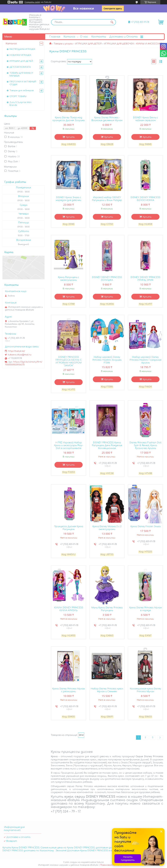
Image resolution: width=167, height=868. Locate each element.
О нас (84, 37)
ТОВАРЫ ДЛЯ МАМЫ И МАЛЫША (21, 74)
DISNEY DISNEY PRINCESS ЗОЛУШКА (107, 279)
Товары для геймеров (22, 90)
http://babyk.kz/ (17, 351)
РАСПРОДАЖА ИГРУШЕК (22, 49)
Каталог (69, 37)
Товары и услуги (63, 44)
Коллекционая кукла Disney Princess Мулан (145, 690)
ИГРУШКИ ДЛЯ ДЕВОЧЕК (119, 44)
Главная (55, 37)
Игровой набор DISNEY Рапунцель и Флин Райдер (107, 199)
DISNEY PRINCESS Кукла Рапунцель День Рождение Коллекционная (107, 445)
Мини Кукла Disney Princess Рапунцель (107, 609)
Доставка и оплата (18, 837)
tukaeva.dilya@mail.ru (20, 355)
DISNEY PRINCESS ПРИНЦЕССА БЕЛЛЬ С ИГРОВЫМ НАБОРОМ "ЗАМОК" (68, 361)
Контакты (99, 37)
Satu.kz (100, 862)
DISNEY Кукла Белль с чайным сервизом (145, 119)
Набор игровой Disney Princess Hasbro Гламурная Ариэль (145, 360)
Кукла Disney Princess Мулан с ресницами (68, 690)
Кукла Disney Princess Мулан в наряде (145, 609)
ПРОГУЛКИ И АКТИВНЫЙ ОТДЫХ (23, 83)
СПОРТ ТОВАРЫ (18, 96)
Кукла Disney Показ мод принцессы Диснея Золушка (69, 119)
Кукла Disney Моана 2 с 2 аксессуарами (107, 528)
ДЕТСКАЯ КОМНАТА (20, 67)
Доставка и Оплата (123, 37)
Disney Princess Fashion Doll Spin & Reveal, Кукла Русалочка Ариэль (145, 445)
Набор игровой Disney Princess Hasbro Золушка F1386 (107, 360)
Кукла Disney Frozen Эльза (145, 527)
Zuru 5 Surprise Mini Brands (20, 104)
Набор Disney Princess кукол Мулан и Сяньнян (107, 690)
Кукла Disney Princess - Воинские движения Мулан (107, 119)
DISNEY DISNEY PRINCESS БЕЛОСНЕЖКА (145, 199)
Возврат (12, 841)
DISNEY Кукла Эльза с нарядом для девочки (68, 199)
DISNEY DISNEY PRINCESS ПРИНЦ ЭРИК (145, 279)
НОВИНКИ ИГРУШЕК (20, 55)
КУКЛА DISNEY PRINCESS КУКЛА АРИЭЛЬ (69, 609)
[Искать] (112, 22)
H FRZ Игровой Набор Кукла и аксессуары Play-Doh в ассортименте (68, 445)
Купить (70, 137)
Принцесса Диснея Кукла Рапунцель (69, 528)
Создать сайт (32, 2)
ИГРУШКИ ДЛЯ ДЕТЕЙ (88, 44)
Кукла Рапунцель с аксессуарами (68, 279)
